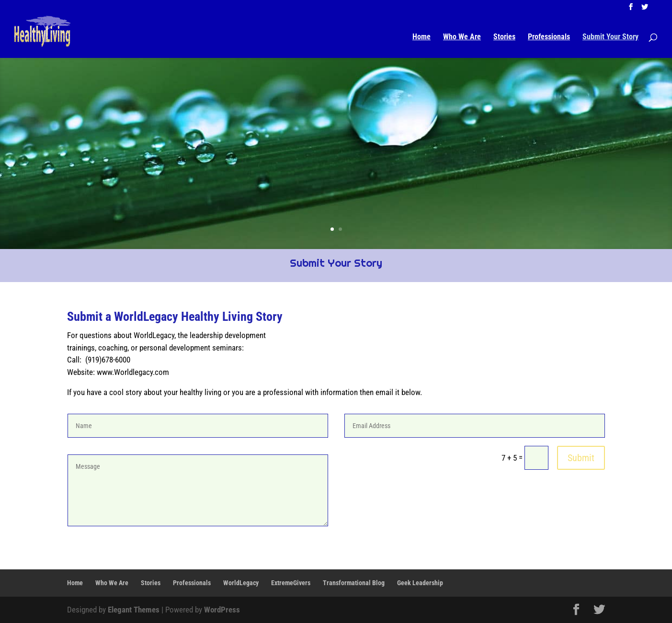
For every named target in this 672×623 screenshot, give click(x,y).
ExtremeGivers (291, 583)
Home (421, 37)
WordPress (222, 610)
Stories (504, 37)
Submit (581, 458)
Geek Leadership (420, 583)
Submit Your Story (610, 37)
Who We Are (462, 37)
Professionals (549, 37)
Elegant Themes (134, 610)
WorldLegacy (241, 583)
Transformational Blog (354, 583)
